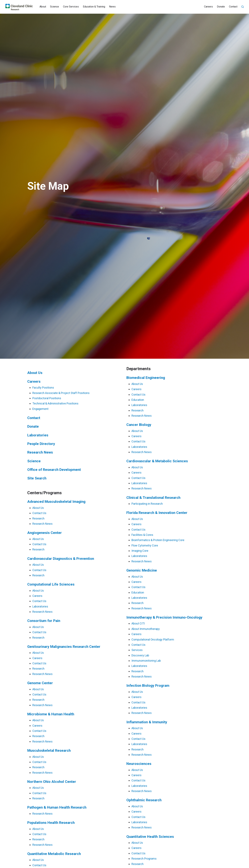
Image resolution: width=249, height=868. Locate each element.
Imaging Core (140, 551)
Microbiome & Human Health (51, 714)
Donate (221, 7)
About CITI (138, 623)
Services (137, 650)
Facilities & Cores (142, 535)
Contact (233, 7)
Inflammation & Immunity (147, 722)
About (43, 7)
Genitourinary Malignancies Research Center (64, 647)
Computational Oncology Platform (153, 639)
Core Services (71, 7)
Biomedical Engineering (146, 378)
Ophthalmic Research (144, 800)
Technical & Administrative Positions (55, 403)
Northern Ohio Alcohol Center (52, 782)
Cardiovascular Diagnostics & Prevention (61, 559)
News (112, 7)
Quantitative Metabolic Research (54, 854)
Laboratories (38, 435)
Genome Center (40, 683)
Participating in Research (147, 504)
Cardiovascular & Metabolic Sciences (157, 461)
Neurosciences (139, 764)
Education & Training (94, 7)
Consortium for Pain (44, 621)
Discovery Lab (140, 655)
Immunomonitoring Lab (146, 661)
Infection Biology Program (148, 686)
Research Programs (144, 859)
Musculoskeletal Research (49, 751)
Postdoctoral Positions (47, 398)
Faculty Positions (43, 388)
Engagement (40, 409)
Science (54, 7)
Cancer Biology (139, 425)
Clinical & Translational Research (153, 498)
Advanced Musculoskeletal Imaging (56, 502)
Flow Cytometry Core (145, 545)
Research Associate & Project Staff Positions (61, 393)
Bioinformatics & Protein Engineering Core (158, 540)
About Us (35, 373)
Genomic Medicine (142, 570)
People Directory (41, 444)
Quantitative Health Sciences (150, 837)
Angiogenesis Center (45, 533)
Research (38, 518)
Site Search (37, 478)
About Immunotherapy (146, 629)
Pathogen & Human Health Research (57, 807)
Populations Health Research (51, 823)
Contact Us (39, 513)
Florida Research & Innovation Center (157, 513)
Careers (208, 7)
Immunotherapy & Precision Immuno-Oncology (164, 617)
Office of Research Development (54, 470)
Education (138, 400)
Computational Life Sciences (51, 584)
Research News (40, 452)
